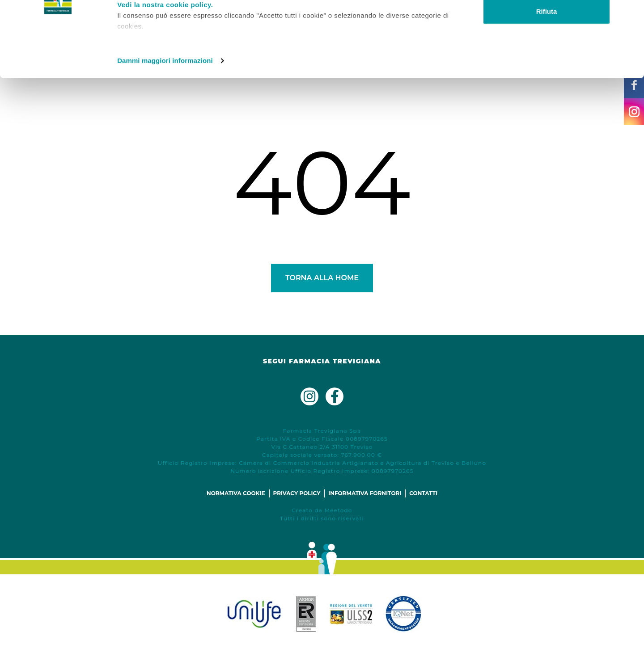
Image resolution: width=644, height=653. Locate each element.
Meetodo (338, 510)
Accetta (547, 23)
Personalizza (547, 53)
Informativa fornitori (365, 493)
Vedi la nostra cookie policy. (165, 75)
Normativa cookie (236, 493)
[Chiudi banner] (630, 14)
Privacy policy (297, 493)
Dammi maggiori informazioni (165, 131)
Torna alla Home (322, 278)
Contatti (423, 493)
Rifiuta (547, 82)
